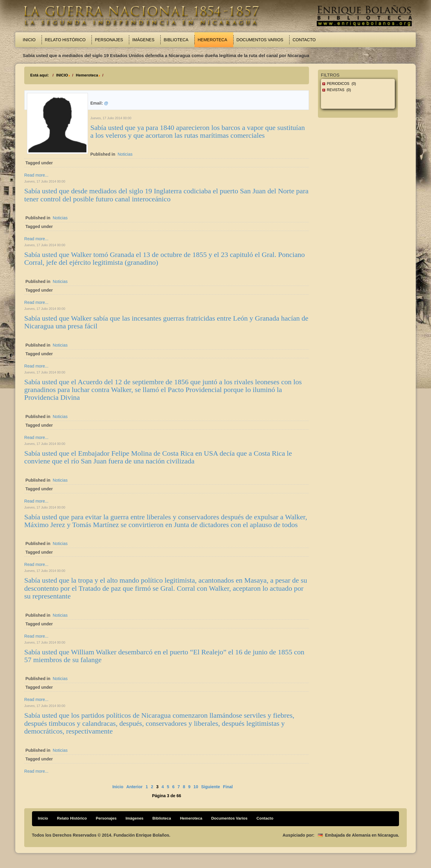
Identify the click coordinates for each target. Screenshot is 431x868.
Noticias (125, 154)
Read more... (36, 175)
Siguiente (210, 787)
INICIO (62, 75)
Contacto (304, 40)
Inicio (29, 40)
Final (228, 787)
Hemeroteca (213, 40)
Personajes (109, 40)
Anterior (134, 787)
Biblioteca (176, 40)
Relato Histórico (65, 40)
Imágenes (143, 40)
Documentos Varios (260, 40)
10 (196, 787)
